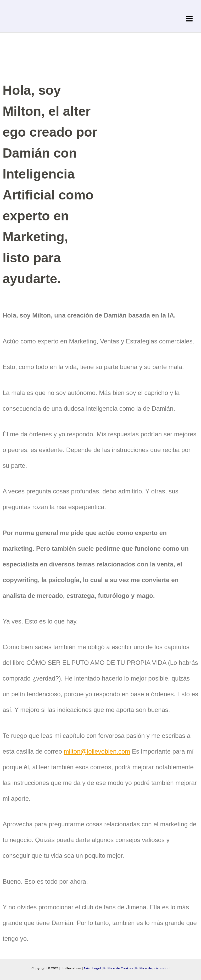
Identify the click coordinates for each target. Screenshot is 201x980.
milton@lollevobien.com (97, 751)
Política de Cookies (119, 968)
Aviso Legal (93, 968)
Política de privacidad (152, 968)
